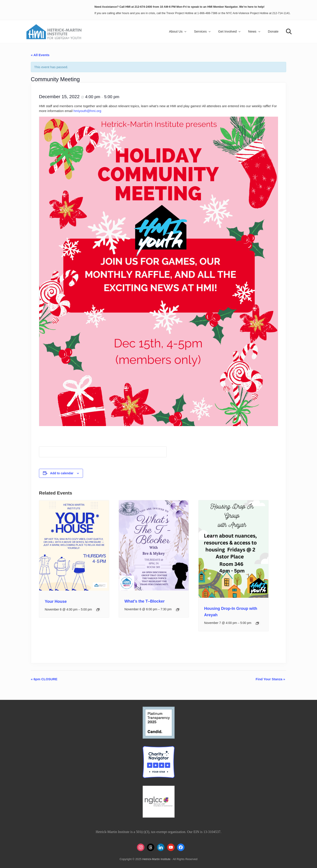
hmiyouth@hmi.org (87, 111)
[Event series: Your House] (98, 610)
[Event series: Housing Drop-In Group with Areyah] (257, 623)
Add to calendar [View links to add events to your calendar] (62, 473)
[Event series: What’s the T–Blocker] (178, 610)
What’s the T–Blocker (144, 601)
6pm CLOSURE (44, 679)
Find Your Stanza (270, 679)
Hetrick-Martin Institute (156, 859)
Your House (56, 601)
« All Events (40, 55)
